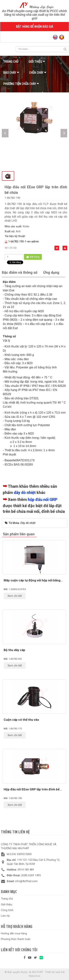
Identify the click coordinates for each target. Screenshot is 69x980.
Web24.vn (34, 976)
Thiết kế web (53, 972)
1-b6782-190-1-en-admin (24, 241)
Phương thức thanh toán (16, 939)
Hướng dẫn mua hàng (14, 933)
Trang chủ (7, 899)
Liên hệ (5, 916)
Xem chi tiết (15, 596)
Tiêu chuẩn (39, 95)
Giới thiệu (37, 61)
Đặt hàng (33, 257)
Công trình (7, 910)
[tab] (20, 273)
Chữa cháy (38, 72)
